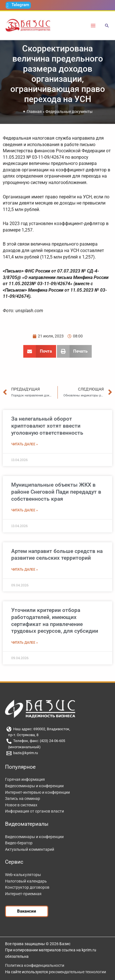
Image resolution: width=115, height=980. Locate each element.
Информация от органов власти (34, 811)
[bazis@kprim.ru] (58, 753)
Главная (34, 112)
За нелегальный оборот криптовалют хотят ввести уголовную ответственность (47, 426)
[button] (107, 26)
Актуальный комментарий (30, 849)
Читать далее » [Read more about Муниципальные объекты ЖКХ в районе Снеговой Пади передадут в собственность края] (25, 510)
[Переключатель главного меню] (93, 25)
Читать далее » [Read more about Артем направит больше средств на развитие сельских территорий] (25, 570)
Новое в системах (21, 805)
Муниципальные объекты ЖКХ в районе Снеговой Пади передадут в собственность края (56, 492)
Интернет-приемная (23, 894)
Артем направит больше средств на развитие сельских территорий (57, 555)
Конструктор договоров (27, 887)
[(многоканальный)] (58, 747)
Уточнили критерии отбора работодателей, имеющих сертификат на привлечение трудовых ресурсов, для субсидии (55, 621)
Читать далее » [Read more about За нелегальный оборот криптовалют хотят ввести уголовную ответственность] (25, 444)
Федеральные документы (69, 112)
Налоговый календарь (26, 881)
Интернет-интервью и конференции (37, 792)
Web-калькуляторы (23, 875)
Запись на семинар (23, 798)
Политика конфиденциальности (35, 965)
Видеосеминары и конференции (34, 786)
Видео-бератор (19, 843)
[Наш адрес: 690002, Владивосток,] (58, 729)
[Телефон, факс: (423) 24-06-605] (58, 741)
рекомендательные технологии (77, 972)
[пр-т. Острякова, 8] (58, 735)
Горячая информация (25, 779)
